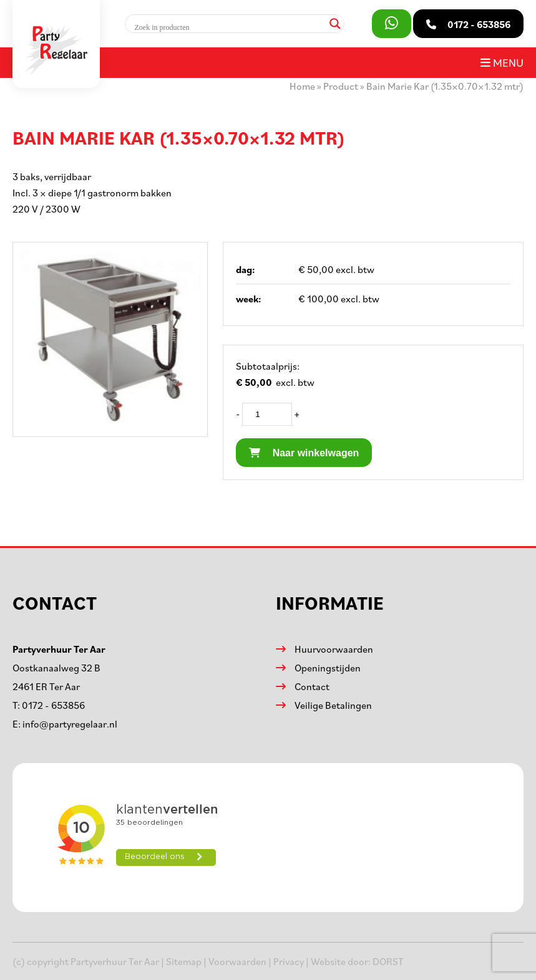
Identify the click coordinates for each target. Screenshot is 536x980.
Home (302, 86)
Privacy (289, 961)
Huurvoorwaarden (334, 649)
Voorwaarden (237, 961)
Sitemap (184, 961)
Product (341, 86)
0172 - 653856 (53, 705)
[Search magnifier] (335, 24)
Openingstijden (328, 668)
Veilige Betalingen (333, 705)
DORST (388, 961)
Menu (502, 62)
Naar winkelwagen (304, 453)
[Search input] (229, 27)
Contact (312, 686)
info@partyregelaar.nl (70, 724)
